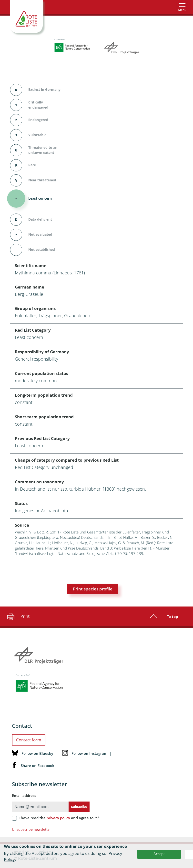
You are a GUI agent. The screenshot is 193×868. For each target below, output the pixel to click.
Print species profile (93, 589)
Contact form (29, 740)
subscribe (79, 807)
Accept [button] (159, 854)
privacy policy (58, 818)
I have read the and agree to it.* (59, 818)
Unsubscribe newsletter (31, 829)
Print (18, 616)
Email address (24, 795)
